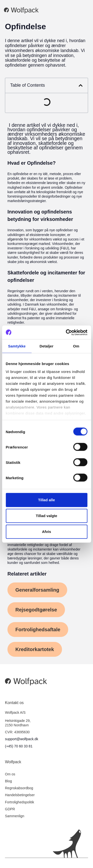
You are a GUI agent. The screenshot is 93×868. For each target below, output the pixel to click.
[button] (81, 85)
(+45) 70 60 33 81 (19, 746)
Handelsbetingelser (20, 795)
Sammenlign (15, 816)
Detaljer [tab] (47, 346)
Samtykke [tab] (17, 346)
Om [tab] (76, 346)
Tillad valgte (46, 516)
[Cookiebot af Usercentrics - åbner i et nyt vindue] (66, 332)
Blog (8, 781)
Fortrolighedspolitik (20, 802)
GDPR (10, 809)
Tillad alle (46, 500)
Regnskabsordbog (19, 788)
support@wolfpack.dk (22, 739)
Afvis (46, 532)
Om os (10, 774)
